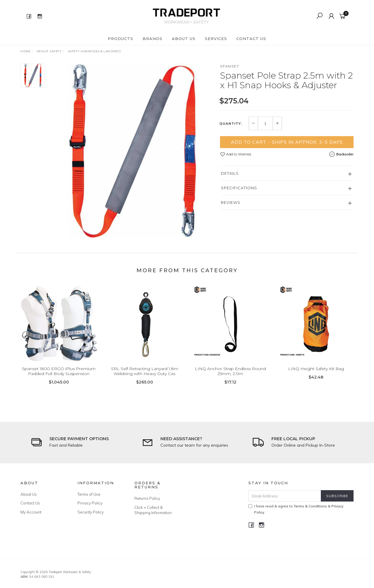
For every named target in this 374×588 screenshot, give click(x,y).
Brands (153, 39)
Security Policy (91, 512)
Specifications (239, 188)
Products (121, 39)
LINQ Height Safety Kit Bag (316, 374)
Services (216, 39)
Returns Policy (147, 498)
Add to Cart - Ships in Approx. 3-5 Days (287, 142)
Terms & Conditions (310, 506)
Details (230, 173)
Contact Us (251, 39)
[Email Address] (285, 496)
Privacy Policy (90, 503)
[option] (133, 151)
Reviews (231, 202)
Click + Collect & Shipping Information (153, 510)
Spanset (230, 66)
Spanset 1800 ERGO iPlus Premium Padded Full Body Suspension (59, 376)
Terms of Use (89, 494)
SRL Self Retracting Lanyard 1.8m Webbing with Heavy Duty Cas (145, 376)
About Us (184, 39)
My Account (31, 512)
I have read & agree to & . (296, 509)
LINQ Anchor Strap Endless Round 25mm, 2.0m (230, 376)
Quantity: (231, 124)
